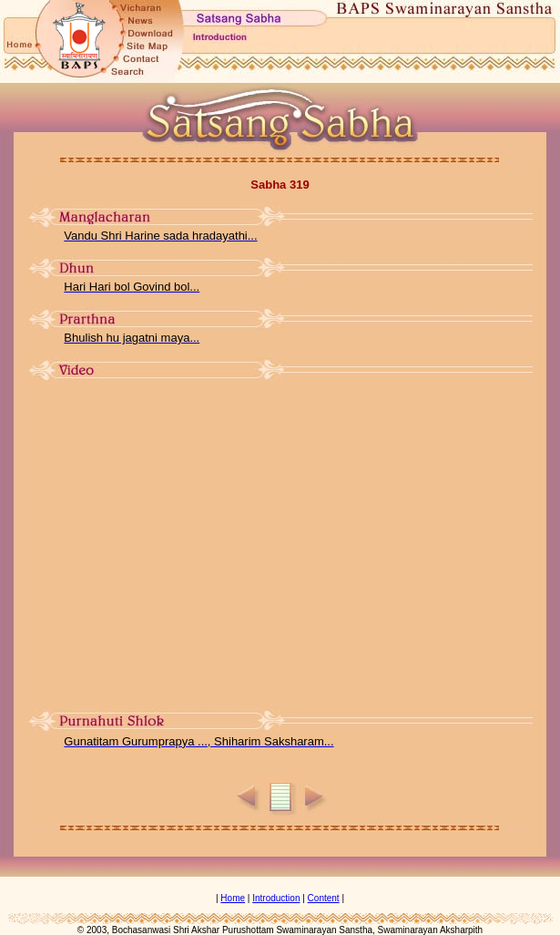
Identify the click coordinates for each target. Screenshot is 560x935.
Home (233, 898)
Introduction (276, 898)
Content (324, 898)
